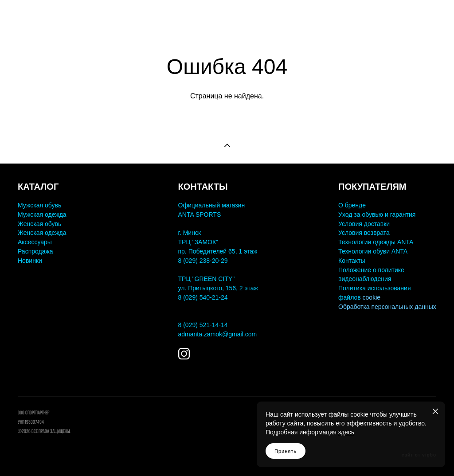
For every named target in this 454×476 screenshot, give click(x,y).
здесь (346, 432)
